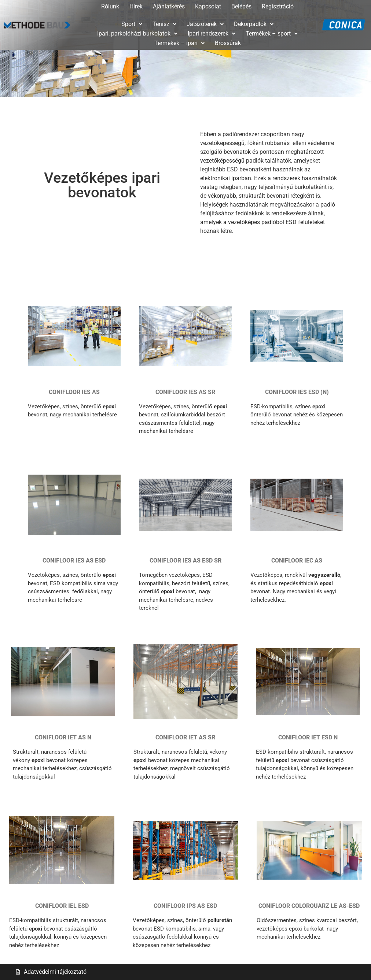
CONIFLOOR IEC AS (297, 560)
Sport (132, 24)
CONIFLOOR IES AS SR (185, 392)
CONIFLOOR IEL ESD (62, 906)
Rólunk (110, 6)
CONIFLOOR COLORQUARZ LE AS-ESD (309, 906)
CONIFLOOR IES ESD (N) (297, 392)
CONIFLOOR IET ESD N (308, 737)
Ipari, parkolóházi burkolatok (137, 34)
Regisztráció (278, 6)
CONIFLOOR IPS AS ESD (185, 906)
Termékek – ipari (179, 43)
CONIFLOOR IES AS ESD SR (185, 560)
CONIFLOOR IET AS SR (185, 737)
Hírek (136, 6)
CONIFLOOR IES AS (74, 392)
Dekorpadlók (254, 24)
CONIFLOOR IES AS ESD (74, 560)
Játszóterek (205, 24)
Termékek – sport (272, 34)
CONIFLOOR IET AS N (63, 737)
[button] (132, 24)
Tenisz (164, 24)
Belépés (241, 6)
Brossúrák (228, 43)
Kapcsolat (208, 6)
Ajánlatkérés (169, 6)
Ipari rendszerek (212, 34)
